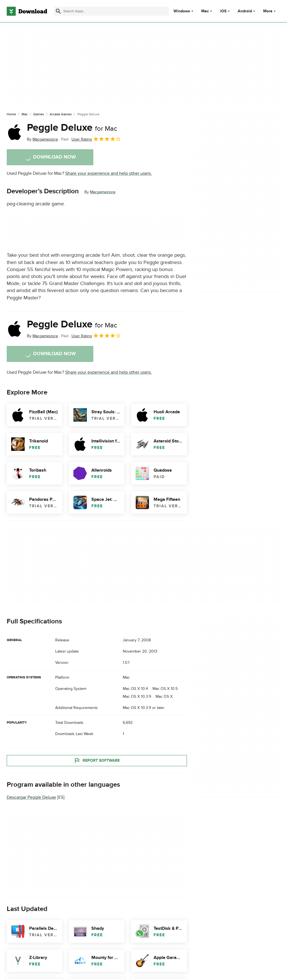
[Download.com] (27, 11)
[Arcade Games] (61, 114)
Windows (182, 11)
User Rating (96, 139)
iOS (223, 11)
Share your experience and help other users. (109, 173)
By (42, 139)
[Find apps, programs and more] (111, 11)
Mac (205, 11)
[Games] (39, 114)
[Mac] (25, 114)
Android (245, 11)
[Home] (11, 114)
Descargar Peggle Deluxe (31, 797)
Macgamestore (103, 192)
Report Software (97, 761)
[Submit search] (58, 11)
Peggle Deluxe (72, 128)
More (270, 11)
